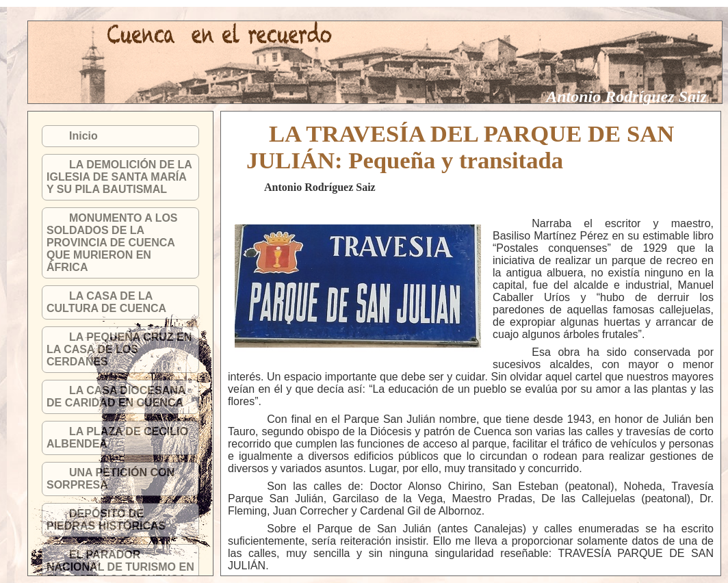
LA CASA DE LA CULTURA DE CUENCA (106, 302)
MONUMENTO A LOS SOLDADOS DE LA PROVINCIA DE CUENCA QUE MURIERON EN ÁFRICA (112, 243)
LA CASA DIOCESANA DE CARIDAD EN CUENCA (116, 397)
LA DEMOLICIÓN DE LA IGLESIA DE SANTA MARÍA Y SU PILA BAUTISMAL (119, 177)
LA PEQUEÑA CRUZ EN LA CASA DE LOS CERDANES (119, 349)
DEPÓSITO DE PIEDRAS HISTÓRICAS (106, 520)
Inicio (83, 136)
